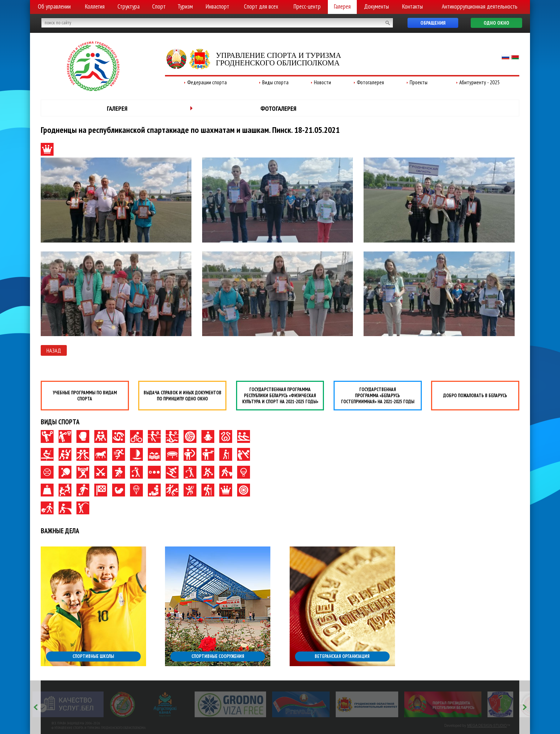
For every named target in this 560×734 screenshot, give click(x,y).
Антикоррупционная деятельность (480, 6)
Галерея (342, 6)
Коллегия (95, 6)
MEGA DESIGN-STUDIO (487, 726)
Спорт (159, 6)
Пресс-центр (307, 6)
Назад (54, 350)
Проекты (419, 82)
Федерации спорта (207, 82)
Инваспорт (217, 6)
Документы (376, 6)
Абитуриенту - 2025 (479, 82)
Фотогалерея (370, 82)
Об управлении (54, 6)
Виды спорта (275, 82)
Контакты (412, 6)
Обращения (433, 23)
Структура (129, 6)
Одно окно (496, 23)
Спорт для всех (261, 6)
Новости (322, 82)
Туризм (185, 6)
